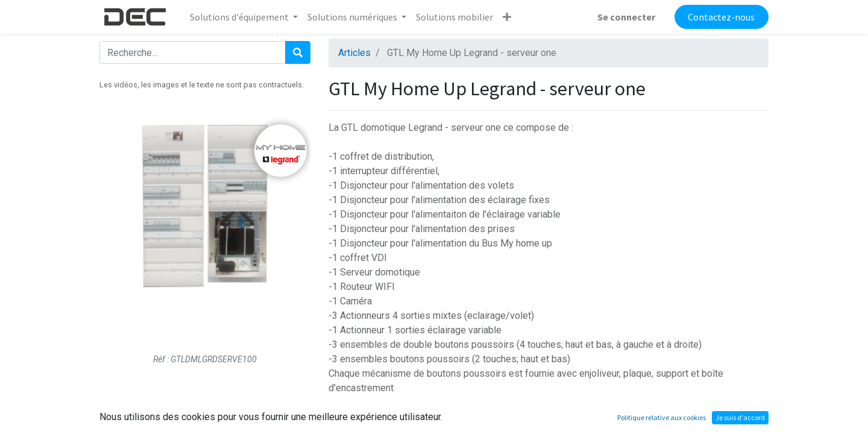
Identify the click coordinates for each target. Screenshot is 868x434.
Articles (354, 53)
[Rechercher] (298, 52)
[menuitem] (454, 17)
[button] (507, 17)
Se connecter (626, 17)
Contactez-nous (721, 17)
